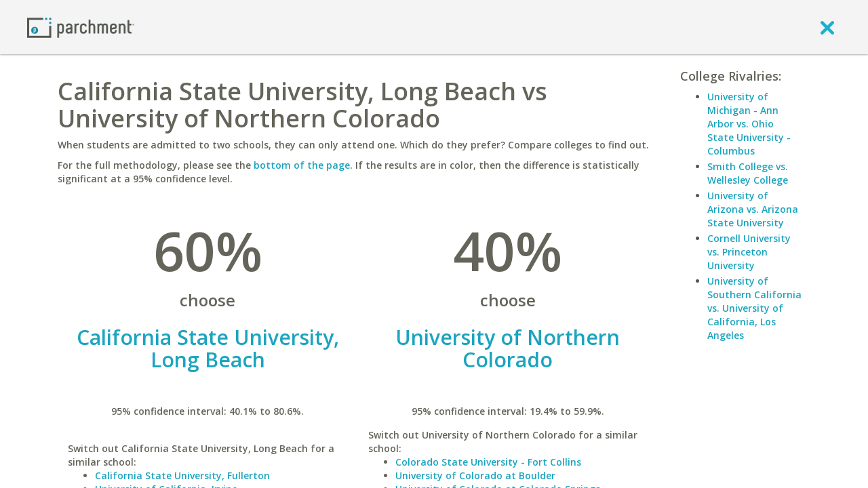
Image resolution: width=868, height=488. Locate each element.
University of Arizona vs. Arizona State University (753, 209)
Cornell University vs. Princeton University (749, 252)
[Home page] (81, 27)
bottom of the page (302, 165)
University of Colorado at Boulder (475, 475)
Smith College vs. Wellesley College (748, 173)
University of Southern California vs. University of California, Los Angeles (754, 308)
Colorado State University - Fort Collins (488, 462)
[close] (827, 27)
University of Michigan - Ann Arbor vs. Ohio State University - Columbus (749, 124)
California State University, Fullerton (182, 475)
